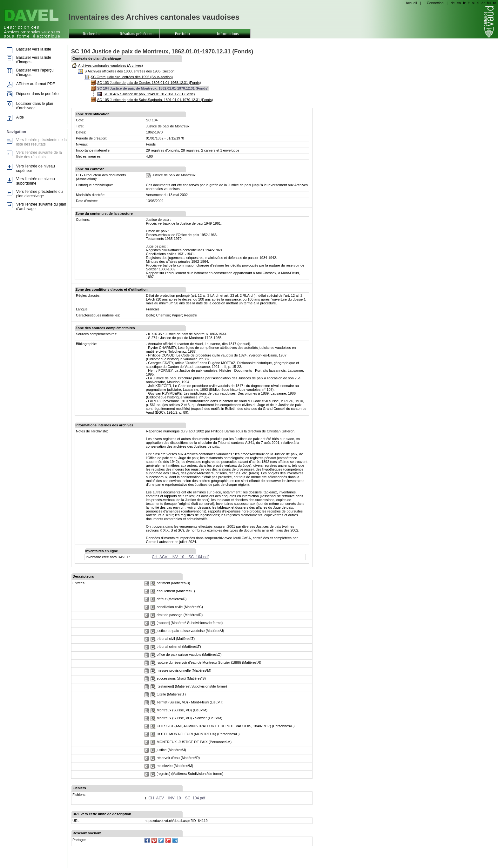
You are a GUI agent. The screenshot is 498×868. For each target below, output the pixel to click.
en (459, 3)
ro (495, 3)
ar (483, 3)
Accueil (411, 3)
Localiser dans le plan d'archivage (35, 106)
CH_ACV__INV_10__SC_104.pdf (180, 557)
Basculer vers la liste (34, 49)
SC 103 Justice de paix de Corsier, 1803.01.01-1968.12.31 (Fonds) (149, 83)
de (453, 3)
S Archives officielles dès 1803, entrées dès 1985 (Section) (130, 71)
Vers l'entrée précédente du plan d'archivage (39, 194)
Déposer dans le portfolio (37, 94)
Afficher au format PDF (36, 84)
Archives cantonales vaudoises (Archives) (111, 65)
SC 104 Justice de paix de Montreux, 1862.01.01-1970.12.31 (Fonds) (153, 88)
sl (478, 3)
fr (464, 3)
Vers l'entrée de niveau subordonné (36, 181)
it (469, 3)
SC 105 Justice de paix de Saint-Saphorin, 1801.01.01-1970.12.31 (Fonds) (155, 100)
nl (473, 3)
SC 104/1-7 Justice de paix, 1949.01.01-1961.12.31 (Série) (149, 94)
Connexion (435, 3)
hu (489, 3)
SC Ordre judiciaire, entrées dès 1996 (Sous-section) (132, 77)
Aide (20, 117)
